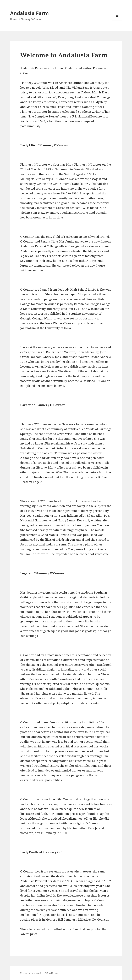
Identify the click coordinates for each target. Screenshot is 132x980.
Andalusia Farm (29, 13)
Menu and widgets (117, 20)
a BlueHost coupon (83, 929)
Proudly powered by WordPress (39, 973)
